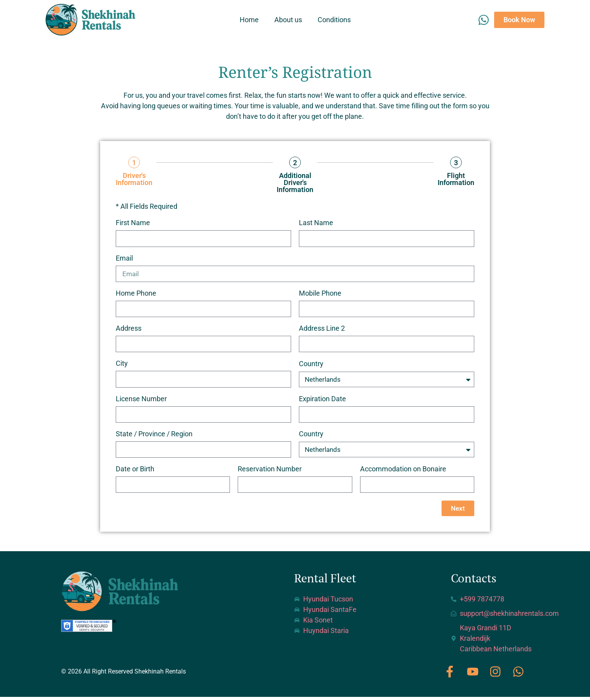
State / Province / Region (154, 436)
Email (124, 258)
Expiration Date (322, 401)
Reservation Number (270, 472)
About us (288, 20)
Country (311, 366)
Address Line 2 (322, 330)
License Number (141, 401)
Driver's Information (134, 179)
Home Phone (136, 294)
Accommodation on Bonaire (403, 472)
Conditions (334, 20)
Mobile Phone (320, 294)
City (122, 365)
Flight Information (456, 179)
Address (129, 330)
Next (458, 511)
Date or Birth (135, 472)
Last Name (316, 223)
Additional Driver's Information (295, 183)
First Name (133, 223)
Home (249, 20)
